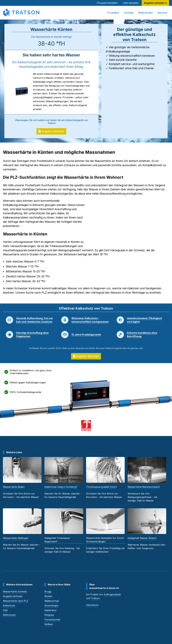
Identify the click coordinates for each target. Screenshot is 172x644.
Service (162, 13)
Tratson (95, 598)
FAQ (5, 610)
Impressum (92, 605)
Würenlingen (51, 606)
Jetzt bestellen (131, 3)
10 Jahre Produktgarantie (86, 335)
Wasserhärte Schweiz (15, 592)
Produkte (113, 13)
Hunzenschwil (52, 620)
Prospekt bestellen (107, 3)
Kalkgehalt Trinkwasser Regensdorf (57, 540)
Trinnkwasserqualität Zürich (101, 487)
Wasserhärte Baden (14, 487)
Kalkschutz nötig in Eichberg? (61, 487)
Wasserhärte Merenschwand (144, 487)
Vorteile (129, 13)
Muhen (48, 596)
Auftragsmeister (112, 594)
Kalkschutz (9, 606)
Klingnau (49, 615)
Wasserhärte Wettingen (16, 538)
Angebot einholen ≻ (155, 3)
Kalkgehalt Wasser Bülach (142, 538)
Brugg (48, 592)
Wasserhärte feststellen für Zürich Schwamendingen (105, 540)
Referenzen (145, 13)
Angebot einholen (51, 131)
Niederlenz (50, 610)
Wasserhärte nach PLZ (16, 601)
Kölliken (49, 624)
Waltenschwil (52, 601)
